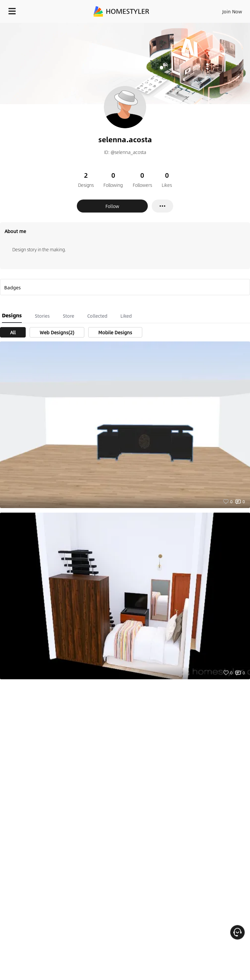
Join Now (232, 11)
